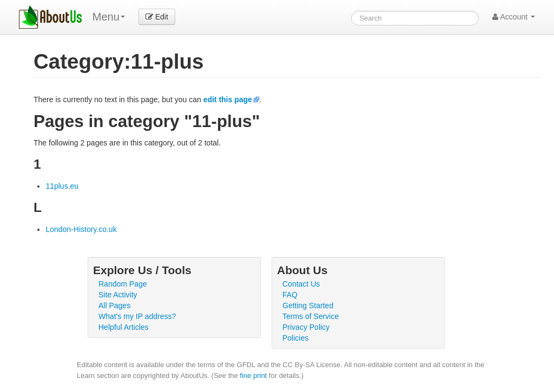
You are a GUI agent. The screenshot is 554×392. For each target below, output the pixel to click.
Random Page (123, 284)
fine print (253, 376)
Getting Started (308, 305)
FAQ (290, 295)
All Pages (114, 305)
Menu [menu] (109, 17)
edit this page (228, 99)
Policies (295, 338)
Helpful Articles (124, 327)
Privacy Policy (306, 327)
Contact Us (301, 284)
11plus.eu (62, 186)
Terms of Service (311, 316)
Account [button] (514, 17)
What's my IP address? (137, 316)
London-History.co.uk (81, 229)
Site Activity (118, 295)
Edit (157, 17)
